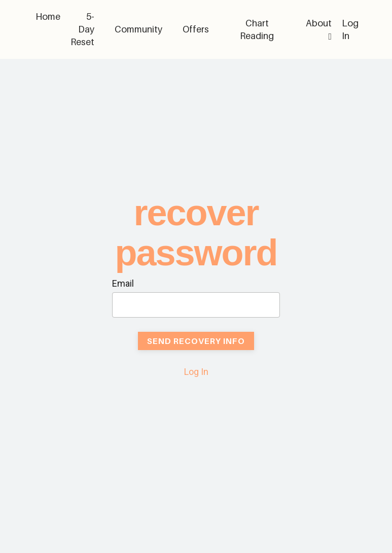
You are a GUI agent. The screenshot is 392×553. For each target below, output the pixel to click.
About (319, 29)
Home (48, 16)
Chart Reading (257, 29)
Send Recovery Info (196, 341)
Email (123, 283)
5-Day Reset (82, 29)
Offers (196, 29)
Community (138, 29)
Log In (196, 372)
